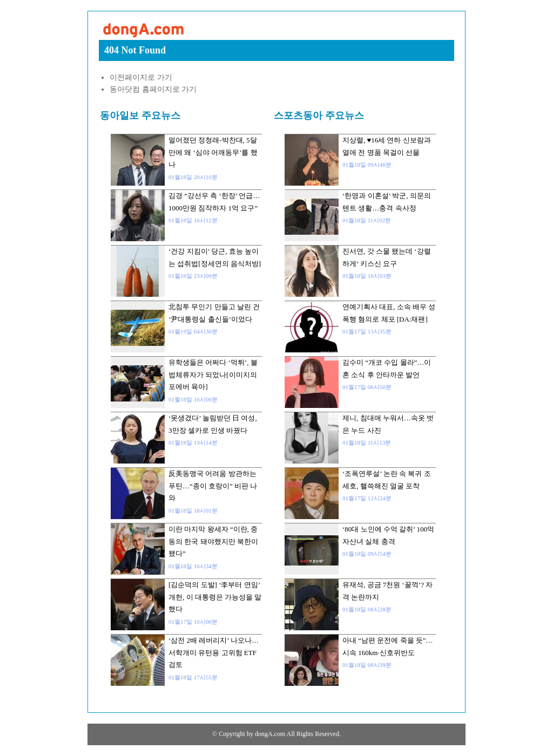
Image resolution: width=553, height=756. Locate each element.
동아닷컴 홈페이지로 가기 (153, 89)
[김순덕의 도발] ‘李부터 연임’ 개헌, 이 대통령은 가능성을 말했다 (215, 597)
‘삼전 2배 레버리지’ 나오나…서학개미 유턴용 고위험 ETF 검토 (214, 652)
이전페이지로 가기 (141, 77)
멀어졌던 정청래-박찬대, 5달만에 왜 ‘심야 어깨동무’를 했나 (213, 152)
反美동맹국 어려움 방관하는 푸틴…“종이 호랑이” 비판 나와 (213, 486)
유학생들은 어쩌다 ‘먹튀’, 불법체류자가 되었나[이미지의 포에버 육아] (213, 374)
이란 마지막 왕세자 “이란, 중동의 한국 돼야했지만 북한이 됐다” (213, 541)
